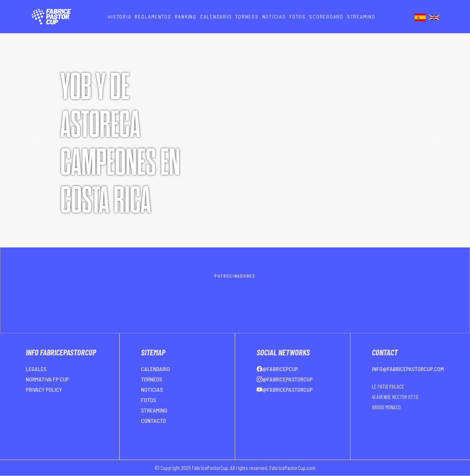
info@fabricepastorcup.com (408, 369)
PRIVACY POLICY (44, 389)
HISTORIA (119, 17)
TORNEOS (247, 17)
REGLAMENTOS (153, 17)
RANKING (186, 17)
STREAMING (361, 17)
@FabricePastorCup (285, 379)
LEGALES (36, 369)
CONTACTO (153, 421)
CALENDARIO (216, 17)
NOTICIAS (274, 17)
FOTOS (298, 17)
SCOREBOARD (326, 17)
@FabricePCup (277, 369)
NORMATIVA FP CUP (47, 379)
